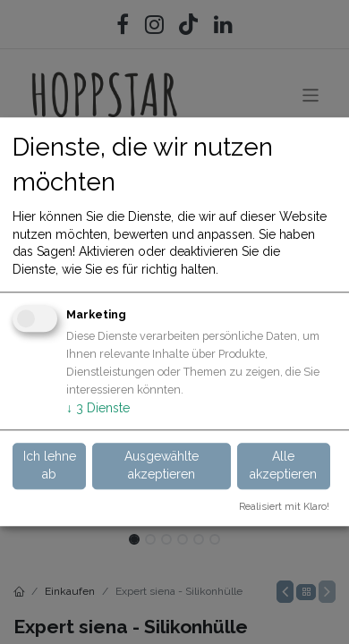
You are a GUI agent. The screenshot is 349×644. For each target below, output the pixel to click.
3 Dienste (98, 408)
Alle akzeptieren (283, 465)
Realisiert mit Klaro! (284, 506)
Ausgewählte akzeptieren (162, 465)
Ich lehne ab (50, 465)
